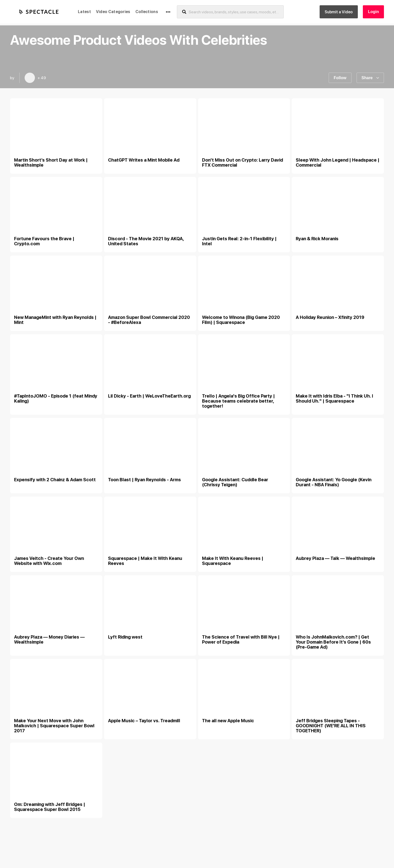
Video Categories (113, 12)
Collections (147, 12)
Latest (84, 12)
